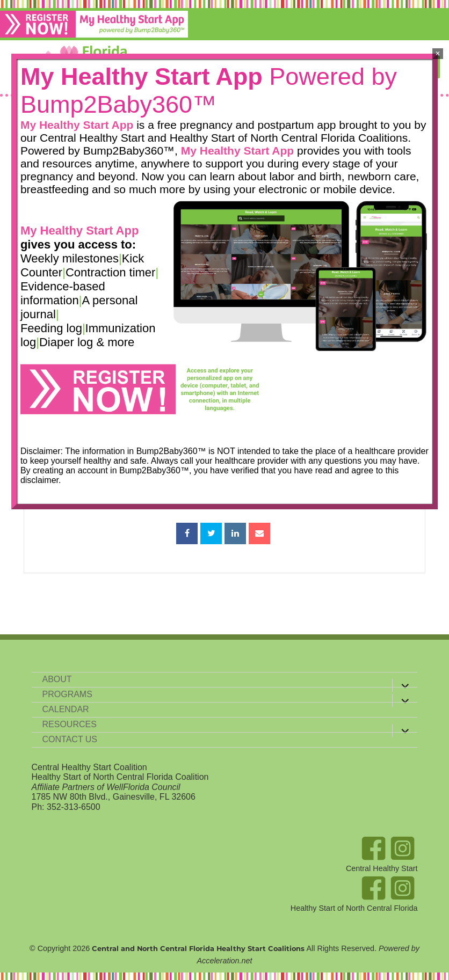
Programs (67, 694)
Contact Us (70, 739)
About (57, 679)
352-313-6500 (74, 806)
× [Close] (438, 53)
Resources (70, 724)
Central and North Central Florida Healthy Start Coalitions (198, 948)
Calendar (66, 709)
